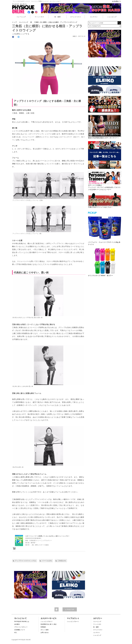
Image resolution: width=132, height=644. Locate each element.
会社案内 (17, 624)
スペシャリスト (76, 17)
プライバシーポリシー (21, 627)
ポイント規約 (45, 630)
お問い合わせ (45, 633)
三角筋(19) (62, 561)
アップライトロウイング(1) (26, 561)
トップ (14, 22)
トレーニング (21, 17)
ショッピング (112, 17)
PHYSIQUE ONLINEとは (22, 621)
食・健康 (57, 17)
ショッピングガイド (47, 621)
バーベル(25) (47, 561)
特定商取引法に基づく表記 (49, 624)
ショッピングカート (73, 621)
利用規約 (43, 627)
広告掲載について (20, 630)
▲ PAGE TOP (70, 610)
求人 (16, 633)
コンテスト (94, 17)
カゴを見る (117, 1)
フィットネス (39, 17)
